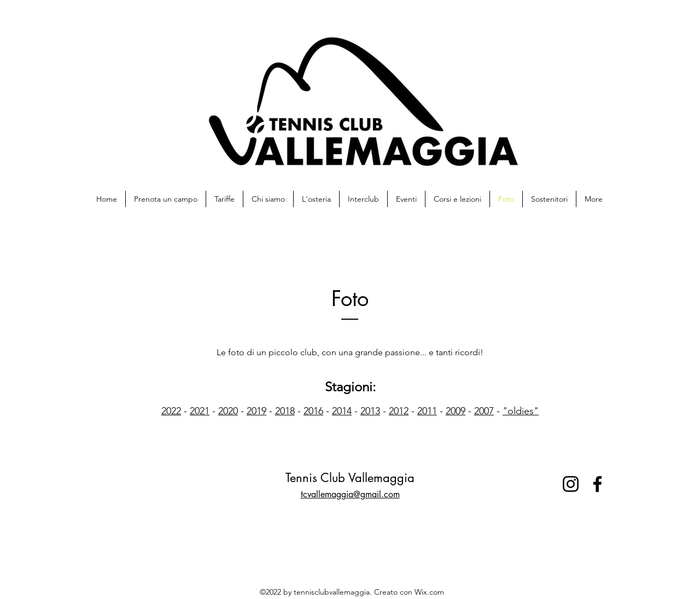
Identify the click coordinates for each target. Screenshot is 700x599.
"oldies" (521, 411)
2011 (427, 411)
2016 (313, 411)
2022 (171, 411)
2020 (228, 411)
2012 (399, 411)
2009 (456, 411)
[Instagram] (571, 484)
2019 (256, 411)
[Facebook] (597, 484)
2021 (200, 411)
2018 (285, 411)
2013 (370, 411)
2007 (484, 411)
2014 (342, 411)
